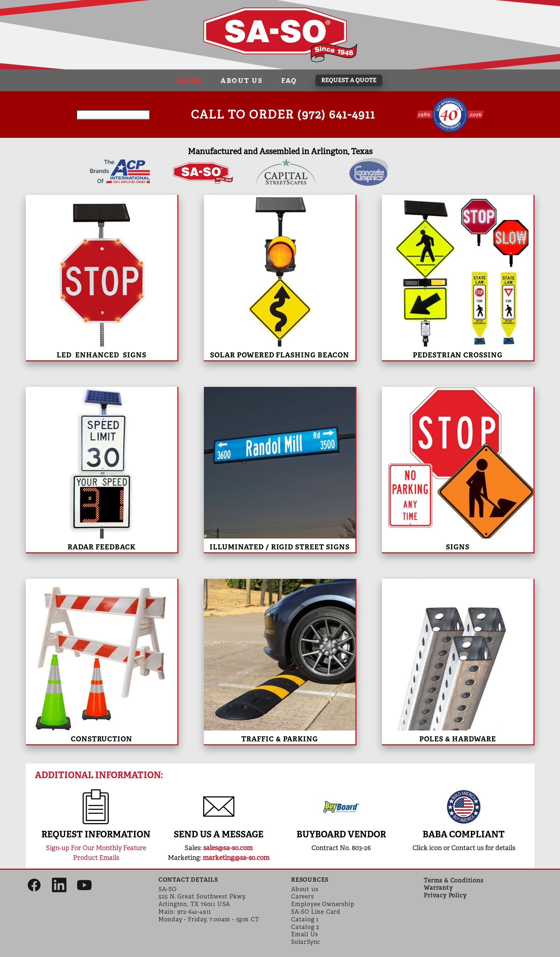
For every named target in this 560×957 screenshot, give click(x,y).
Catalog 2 (305, 927)
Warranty (438, 888)
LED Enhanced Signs (101, 355)
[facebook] (35, 886)
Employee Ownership (323, 904)
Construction (102, 739)
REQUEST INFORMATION (96, 834)
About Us (242, 81)
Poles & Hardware (458, 739)
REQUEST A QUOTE (349, 80)
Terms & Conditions (453, 880)
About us (305, 889)
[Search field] (113, 115)
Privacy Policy (445, 895)
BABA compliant (464, 834)
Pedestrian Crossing (458, 355)
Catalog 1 (305, 919)
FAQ (289, 81)
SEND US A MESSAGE (219, 834)
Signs (458, 547)
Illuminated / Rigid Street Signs (279, 547)
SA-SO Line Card (316, 912)
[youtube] (84, 886)
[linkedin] (59, 886)
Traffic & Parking (279, 739)
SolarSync (306, 942)
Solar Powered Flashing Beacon (280, 355)
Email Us (304, 934)
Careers (303, 896)
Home (190, 81)
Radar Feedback (101, 547)
